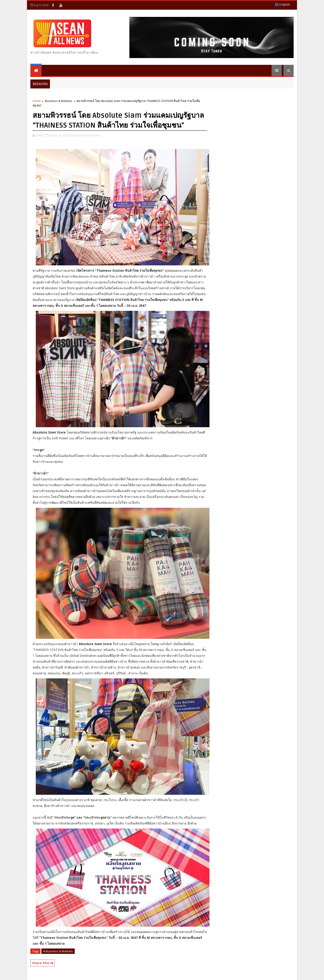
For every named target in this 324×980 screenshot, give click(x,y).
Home (37, 101)
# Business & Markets (58, 951)
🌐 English (282, 5)
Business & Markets (59, 101)
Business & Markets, (87, 135)
